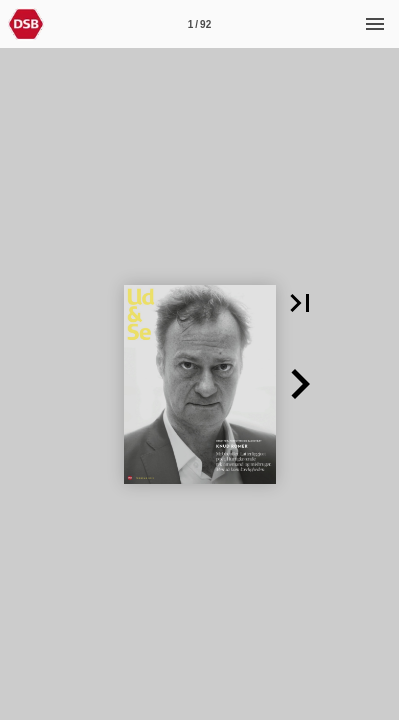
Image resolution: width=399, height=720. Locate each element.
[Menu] (375, 24)
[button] (300, 303)
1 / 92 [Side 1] (199, 24)
